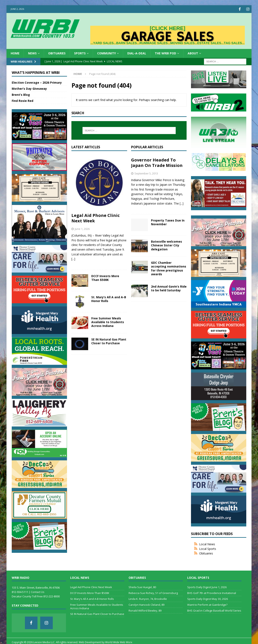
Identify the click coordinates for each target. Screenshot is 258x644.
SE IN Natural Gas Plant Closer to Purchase (109, 341)
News (32, 53)
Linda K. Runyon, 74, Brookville (148, 598)
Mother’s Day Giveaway (29, 88)
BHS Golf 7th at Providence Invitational (212, 593)
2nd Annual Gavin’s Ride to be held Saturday (169, 288)
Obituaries (57, 53)
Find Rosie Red (23, 100)
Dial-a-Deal (137, 53)
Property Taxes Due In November (168, 222)
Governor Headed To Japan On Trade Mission (157, 162)
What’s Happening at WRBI (36, 72)
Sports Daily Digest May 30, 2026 (208, 598)
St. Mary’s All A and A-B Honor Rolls (109, 299)
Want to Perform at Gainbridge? (207, 604)
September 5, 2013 (146, 173)
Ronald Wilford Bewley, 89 (145, 610)
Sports (80, 53)
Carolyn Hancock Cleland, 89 (146, 604)
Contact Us (38, 592)
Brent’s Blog (21, 94)
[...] (73, 258)
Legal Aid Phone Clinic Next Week (95, 218)
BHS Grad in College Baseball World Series (214, 610)
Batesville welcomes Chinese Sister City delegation (166, 245)
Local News (207, 544)
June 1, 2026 (82, 228)
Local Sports (208, 548)
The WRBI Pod (165, 53)
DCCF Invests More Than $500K (105, 277)
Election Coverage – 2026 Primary (37, 82)
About (193, 53)
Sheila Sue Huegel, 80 (142, 587)
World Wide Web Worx (119, 642)
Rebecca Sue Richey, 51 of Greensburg (153, 593)
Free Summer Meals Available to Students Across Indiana (108, 322)
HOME (15, 53)
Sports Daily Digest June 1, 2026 (207, 587)
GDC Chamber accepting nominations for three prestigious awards (169, 268)
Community (106, 53)
